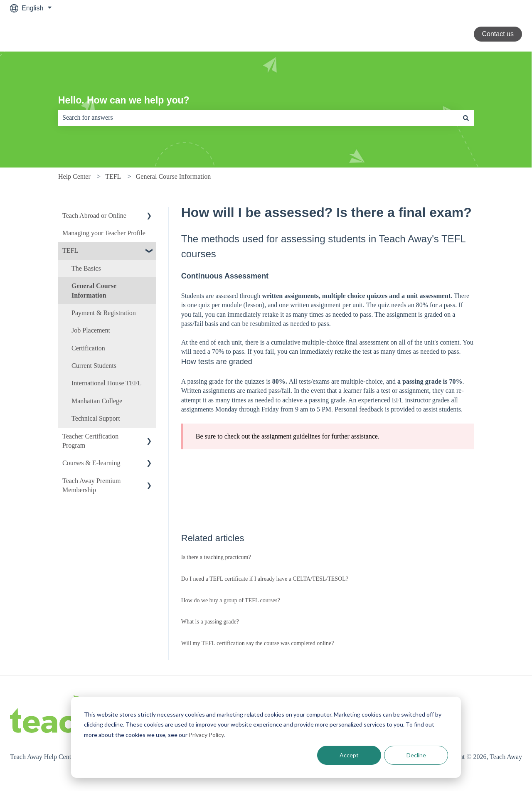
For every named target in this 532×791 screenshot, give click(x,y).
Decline (416, 755)
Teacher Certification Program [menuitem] (90, 441)
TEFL (113, 176)
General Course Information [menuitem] (94, 290)
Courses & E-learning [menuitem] (91, 463)
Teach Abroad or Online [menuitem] (94, 216)
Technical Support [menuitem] (96, 418)
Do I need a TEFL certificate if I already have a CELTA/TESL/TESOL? (265, 579)
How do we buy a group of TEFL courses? (231, 600)
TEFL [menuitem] (70, 250)
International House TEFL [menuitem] (107, 383)
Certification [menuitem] (88, 348)
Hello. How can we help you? (124, 100)
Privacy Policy (206, 735)
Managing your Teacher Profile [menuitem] (104, 233)
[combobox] (258, 118)
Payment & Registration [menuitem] (104, 313)
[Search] (466, 118)
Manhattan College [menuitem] (97, 401)
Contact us (498, 34)
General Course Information (173, 176)
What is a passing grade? (210, 622)
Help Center (74, 176)
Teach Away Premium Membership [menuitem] (91, 485)
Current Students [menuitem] (94, 366)
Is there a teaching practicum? (216, 557)
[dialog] (266, 737)
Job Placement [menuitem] (91, 330)
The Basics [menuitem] (86, 268)
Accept (349, 755)
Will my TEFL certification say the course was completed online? (258, 643)
